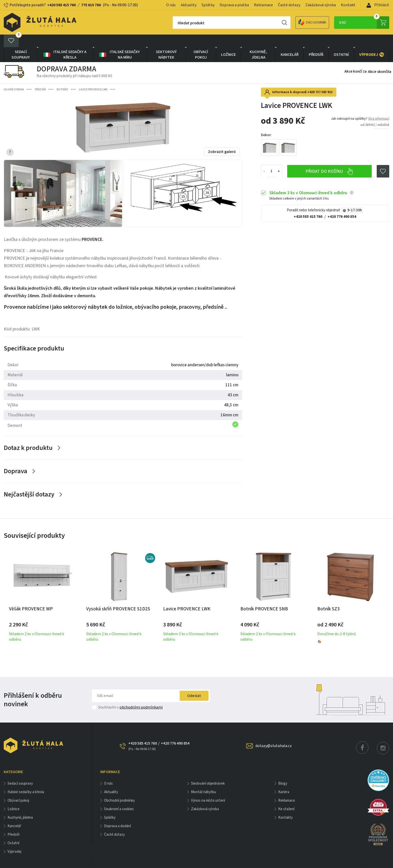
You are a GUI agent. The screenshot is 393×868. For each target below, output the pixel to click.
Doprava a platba (234, 5)
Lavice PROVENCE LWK (93, 77)
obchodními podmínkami (141, 695)
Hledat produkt (174, 23)
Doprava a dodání (117, 814)
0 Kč (364, 23)
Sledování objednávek (208, 771)
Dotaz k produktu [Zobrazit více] (28, 435)
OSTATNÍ (341, 42)
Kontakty (285, 805)
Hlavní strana (14, 77)
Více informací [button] (379, 106)
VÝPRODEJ (372, 42)
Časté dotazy (289, 5)
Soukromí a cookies (119, 797)
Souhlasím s (130, 695)
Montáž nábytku (204, 779)
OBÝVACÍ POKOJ (201, 42)
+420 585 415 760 (61, 5)
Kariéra (284, 779)
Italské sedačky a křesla (65, 42)
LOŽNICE (228, 42)
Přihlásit (378, 5)
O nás (171, 5)
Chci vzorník (295, 22)
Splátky (208, 5)
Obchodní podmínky (119, 788)
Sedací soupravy (21, 42)
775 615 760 (91, 5)
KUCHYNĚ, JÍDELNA (258, 42)
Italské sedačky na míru (119, 42)
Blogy (283, 771)
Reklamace (263, 5)
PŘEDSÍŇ (316, 42)
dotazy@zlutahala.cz (274, 733)
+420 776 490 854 (342, 204)
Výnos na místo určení (208, 788)
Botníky (62, 77)
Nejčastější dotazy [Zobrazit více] (29, 482)
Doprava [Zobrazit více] (16, 459)
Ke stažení (286, 797)
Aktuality (189, 5)
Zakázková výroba (321, 5)
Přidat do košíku (329, 159)
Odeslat (194, 683)
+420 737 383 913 (320, 80)
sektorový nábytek (166, 42)
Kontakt (348, 5)
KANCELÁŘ (290, 42)
